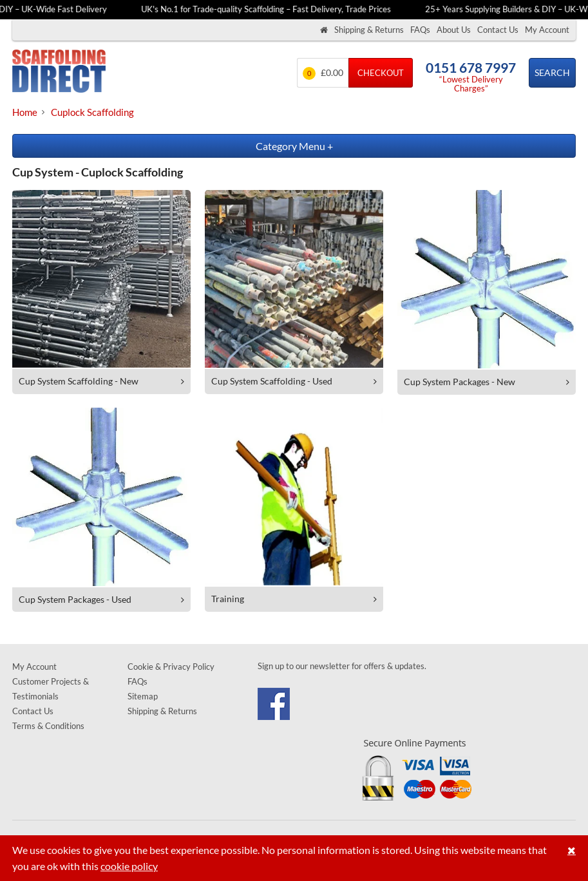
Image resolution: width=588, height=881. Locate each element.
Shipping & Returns (369, 30)
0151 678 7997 (471, 67)
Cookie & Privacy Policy (171, 667)
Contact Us (498, 30)
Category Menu (294, 146)
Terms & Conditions (48, 726)
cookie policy (129, 866)
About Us (454, 30)
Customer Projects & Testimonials (51, 689)
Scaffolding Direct (59, 72)
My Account (547, 30)
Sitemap (143, 696)
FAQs (420, 30)
